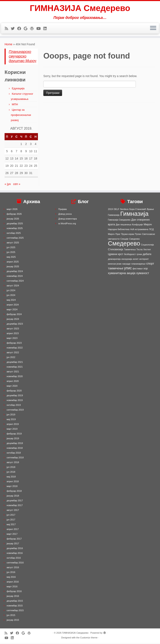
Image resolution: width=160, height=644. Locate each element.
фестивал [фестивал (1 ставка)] (138, 270)
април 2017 (13, 530)
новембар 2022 (15, 349)
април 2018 (13, 483)
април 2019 (13, 425)
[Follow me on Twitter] (14, 29)
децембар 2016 (15, 550)
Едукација (18, 90)
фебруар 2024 (14, 315)
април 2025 (13, 263)
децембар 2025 (15, 225)
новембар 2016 (15, 554)
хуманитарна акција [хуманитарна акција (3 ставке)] (122, 274)
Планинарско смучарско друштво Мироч (22, 58)
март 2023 (12, 339)
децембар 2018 (15, 444)
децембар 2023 (15, 325)
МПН (15, 106)
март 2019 (12, 430)
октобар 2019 (14, 406)
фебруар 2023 (14, 344)
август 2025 (13, 244)
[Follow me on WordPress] (33, 29)
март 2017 (12, 535)
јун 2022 (11, 358)
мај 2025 (11, 258)
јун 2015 (11, 616)
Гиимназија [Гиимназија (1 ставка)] (114, 216)
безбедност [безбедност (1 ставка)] (130, 255)
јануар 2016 (13, 597)
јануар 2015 (13, 621)
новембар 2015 (15, 607)
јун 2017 (11, 521)
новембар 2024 (15, 277)
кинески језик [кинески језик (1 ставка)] (115, 265)
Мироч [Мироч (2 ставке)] (148, 226)
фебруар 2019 (14, 435)
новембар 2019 (15, 401)
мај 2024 (11, 301)
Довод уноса (65, 215)
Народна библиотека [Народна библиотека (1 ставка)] (119, 231)
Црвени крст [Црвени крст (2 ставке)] (116, 255)
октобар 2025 (14, 234)
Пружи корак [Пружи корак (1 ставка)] (127, 235)
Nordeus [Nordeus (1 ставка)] (124, 210)
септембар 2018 (15, 459)
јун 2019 (11, 416)
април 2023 (13, 335)
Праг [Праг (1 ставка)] (118, 235)
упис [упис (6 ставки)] (128, 269)
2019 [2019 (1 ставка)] (110, 210)
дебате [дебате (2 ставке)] (147, 255)
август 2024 (13, 287)
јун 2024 (11, 296)
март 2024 (12, 311)
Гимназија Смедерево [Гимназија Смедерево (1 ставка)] (119, 221)
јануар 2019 (13, 440)
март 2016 (12, 588)
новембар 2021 (15, 368)
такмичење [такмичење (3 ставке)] (116, 270)
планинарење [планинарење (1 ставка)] (138, 265)
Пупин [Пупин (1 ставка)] (138, 235)
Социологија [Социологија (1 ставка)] (147, 246)
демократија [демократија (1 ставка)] (114, 260)
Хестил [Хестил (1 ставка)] (147, 251)
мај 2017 (11, 526)
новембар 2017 (15, 507)
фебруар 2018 (14, 492)
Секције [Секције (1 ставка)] (124, 240)
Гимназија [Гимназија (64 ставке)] (134, 215)
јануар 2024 (13, 320)
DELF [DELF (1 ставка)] (117, 210)
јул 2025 (11, 249)
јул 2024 (11, 292)
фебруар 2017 (14, 540)
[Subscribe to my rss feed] (8, 29)
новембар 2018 (15, 449)
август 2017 (13, 511)
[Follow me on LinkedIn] (46, 29)
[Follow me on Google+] (27, 29)
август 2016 (13, 569)
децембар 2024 (15, 272)
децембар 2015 (15, 602)
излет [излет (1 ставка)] (136, 260)
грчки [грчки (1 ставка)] (139, 255)
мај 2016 (11, 578)
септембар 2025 (15, 239)
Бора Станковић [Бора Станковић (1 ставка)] (138, 210)
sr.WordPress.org (67, 225)
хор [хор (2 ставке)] (146, 270)
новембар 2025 (15, 229)
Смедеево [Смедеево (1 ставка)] (134, 240)
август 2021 (13, 373)
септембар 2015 (15, 612)
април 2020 (13, 382)
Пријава (63, 210)
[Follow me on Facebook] (21, 29)
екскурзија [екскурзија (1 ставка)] (127, 260)
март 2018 (12, 487)
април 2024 (13, 306)
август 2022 (13, 354)
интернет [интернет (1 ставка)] (144, 260)
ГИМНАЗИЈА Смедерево (80, 8)
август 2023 (13, 330)
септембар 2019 (15, 411)
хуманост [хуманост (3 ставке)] (143, 274)
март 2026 (12, 210)
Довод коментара (68, 220)
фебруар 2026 (14, 215)
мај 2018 (11, 478)
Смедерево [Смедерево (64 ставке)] (124, 245)
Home (8, 45)
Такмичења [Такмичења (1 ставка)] (130, 251)
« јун (8, 185)
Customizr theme (89, 639)
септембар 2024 (15, 282)
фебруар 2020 (14, 392)
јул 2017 (11, 516)
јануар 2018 (13, 497)
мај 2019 (11, 421)
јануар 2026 (13, 220)
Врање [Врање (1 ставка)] (150, 210)
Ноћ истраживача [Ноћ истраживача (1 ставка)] (139, 231)
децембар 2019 (15, 397)
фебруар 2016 (14, 592)
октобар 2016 (14, 559)
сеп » (17, 185)
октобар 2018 (14, 454)
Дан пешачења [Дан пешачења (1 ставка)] (124, 226)
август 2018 (13, 464)
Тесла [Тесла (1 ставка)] (139, 251)
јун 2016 (11, 573)
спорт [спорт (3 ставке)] (150, 265)
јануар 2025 (13, 268)
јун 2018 (11, 473)
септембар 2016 (15, 564)
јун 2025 (11, 253)
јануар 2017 (13, 545)
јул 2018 (11, 468)
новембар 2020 (15, 378)
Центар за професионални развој (21, 116)
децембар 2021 (15, 363)
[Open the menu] (153, 28)
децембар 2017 (15, 502)
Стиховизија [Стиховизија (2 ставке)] (116, 251)
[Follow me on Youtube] (40, 29)
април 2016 (13, 583)
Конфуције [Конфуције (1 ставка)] (137, 226)
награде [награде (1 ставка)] (126, 265)
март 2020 (12, 387)
